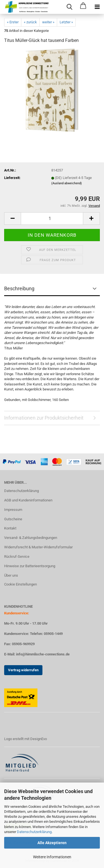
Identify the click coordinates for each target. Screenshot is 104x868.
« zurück (30, 22)
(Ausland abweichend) (67, 183)
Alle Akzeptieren (52, 843)
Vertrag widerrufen (23, 670)
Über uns (11, 575)
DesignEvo (39, 739)
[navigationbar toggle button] (97, 7)
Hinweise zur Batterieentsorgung (30, 566)
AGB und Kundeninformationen (28, 500)
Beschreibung (19, 288)
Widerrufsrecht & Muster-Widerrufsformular (38, 547)
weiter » (48, 22)
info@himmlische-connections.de (43, 654)
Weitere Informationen (52, 857)
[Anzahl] (52, 219)
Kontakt (10, 528)
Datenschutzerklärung (34, 832)
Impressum (13, 510)
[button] (12, 219)
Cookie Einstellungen (21, 584)
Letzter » (66, 22)
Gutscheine (13, 519)
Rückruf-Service (17, 557)
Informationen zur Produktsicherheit (44, 418)
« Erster (13, 22)
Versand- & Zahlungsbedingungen (31, 538)
